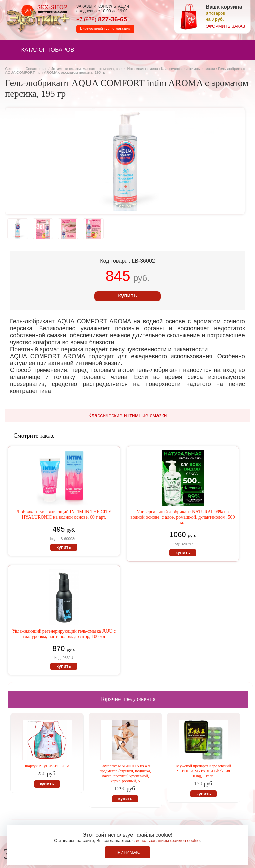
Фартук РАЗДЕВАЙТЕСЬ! (47, 766)
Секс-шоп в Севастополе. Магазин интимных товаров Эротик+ (37, 18)
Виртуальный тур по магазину (105, 28)
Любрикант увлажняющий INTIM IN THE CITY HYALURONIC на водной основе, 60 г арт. (64, 515)
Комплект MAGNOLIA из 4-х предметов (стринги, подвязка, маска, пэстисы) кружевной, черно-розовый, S (125, 773)
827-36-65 (102, 19)
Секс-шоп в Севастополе (26, 69)
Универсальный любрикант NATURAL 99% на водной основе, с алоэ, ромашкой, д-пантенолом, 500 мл (183, 517)
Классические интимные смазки (188, 69)
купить (127, 295)
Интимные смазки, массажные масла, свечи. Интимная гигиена (104, 69)
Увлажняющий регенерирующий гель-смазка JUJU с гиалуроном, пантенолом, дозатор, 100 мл (64, 634)
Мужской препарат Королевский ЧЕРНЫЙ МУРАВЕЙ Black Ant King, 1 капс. (204, 771)
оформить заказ (225, 26)
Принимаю (128, 852)
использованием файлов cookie (168, 841)
